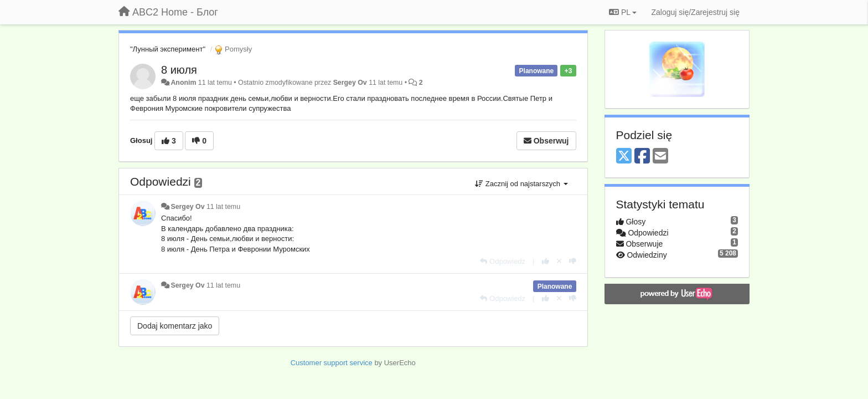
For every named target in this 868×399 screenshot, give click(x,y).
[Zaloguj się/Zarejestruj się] (695, 12)
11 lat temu (223, 207)
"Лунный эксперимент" (168, 49)
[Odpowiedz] (503, 261)
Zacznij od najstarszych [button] (521, 184)
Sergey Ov (350, 83)
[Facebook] (642, 157)
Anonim (183, 83)
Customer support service (332, 363)
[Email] (660, 157)
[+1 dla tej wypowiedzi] (546, 261)
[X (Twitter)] (624, 157)
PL (623, 12)
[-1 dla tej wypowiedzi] (573, 261)
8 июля (179, 70)
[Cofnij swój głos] (559, 261)
